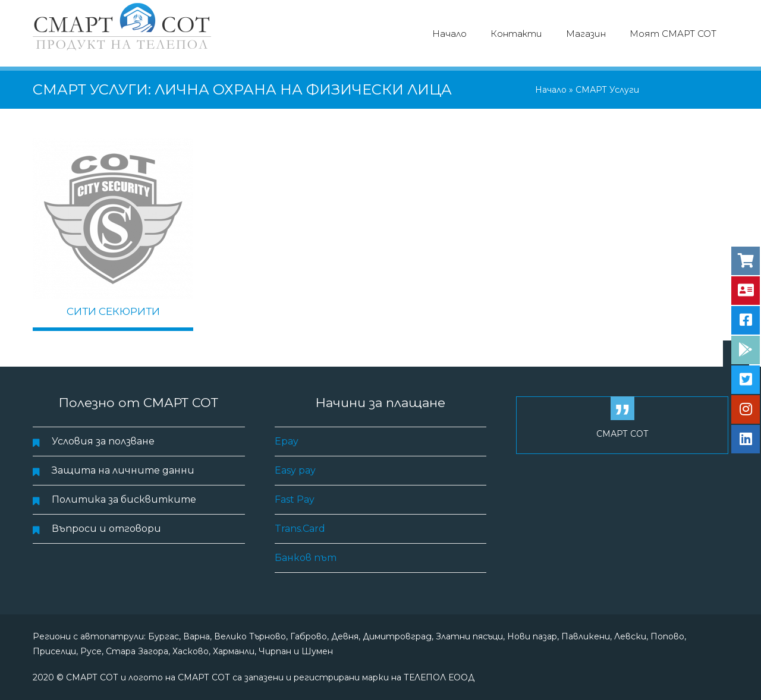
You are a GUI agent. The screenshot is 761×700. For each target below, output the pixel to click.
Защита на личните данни (123, 470)
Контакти (516, 34)
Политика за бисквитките (124, 499)
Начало (449, 34)
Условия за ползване (103, 441)
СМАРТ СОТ (622, 434)
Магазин (586, 34)
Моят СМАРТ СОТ (673, 34)
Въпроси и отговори (106, 529)
